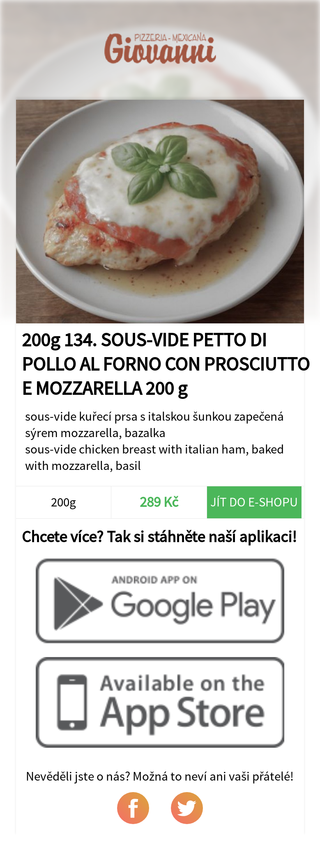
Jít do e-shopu (254, 502)
